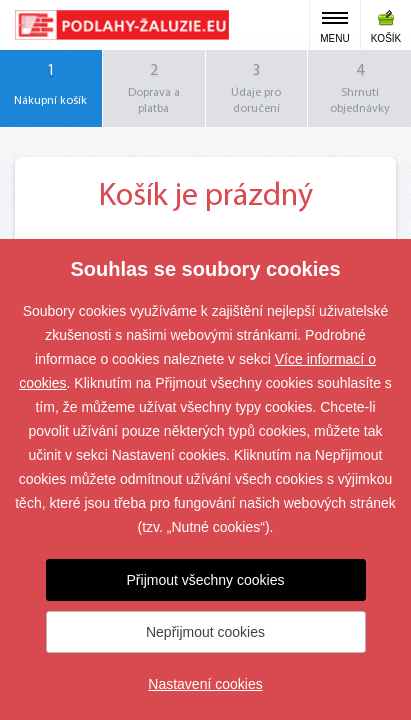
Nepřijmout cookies (205, 632)
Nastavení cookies (205, 684)
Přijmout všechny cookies (206, 580)
